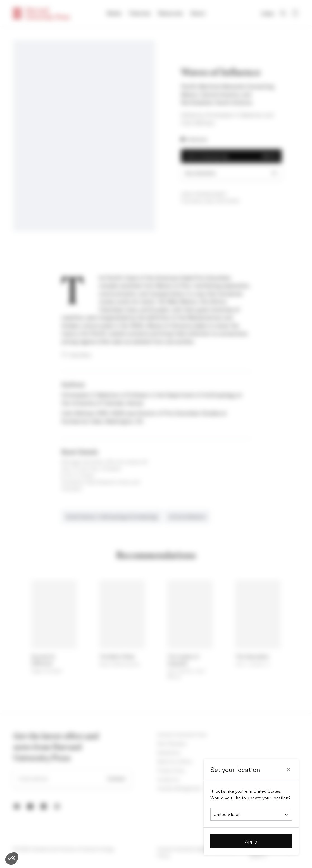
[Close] (289, 770)
